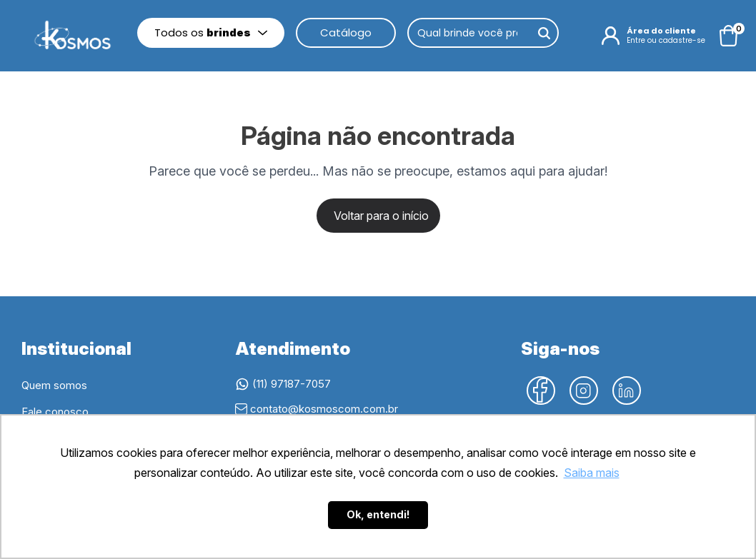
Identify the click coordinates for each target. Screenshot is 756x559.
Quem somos (54, 385)
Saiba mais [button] (592, 473)
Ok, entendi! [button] (378, 514)
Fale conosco (55, 412)
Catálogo (346, 32)
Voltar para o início (381, 216)
